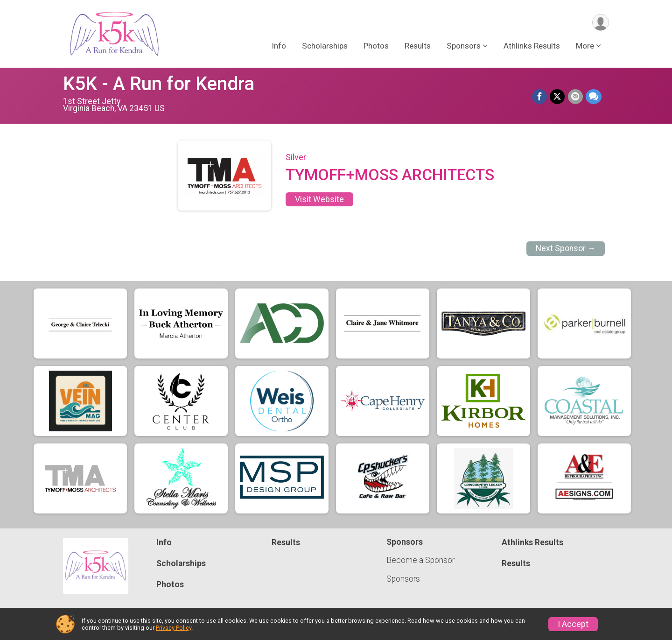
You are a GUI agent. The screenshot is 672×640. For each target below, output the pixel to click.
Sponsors (403, 579)
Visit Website (319, 199)
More (585, 46)
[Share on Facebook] (540, 97)
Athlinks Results (532, 46)
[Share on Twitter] (558, 97)
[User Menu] (600, 23)
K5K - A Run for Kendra (159, 84)
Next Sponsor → (566, 248)
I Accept (573, 624)
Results (418, 46)
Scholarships (325, 46)
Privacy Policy (174, 628)
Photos (376, 46)
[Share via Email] (575, 97)
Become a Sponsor (420, 560)
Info (279, 46)
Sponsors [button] (464, 46)
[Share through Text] (594, 97)
